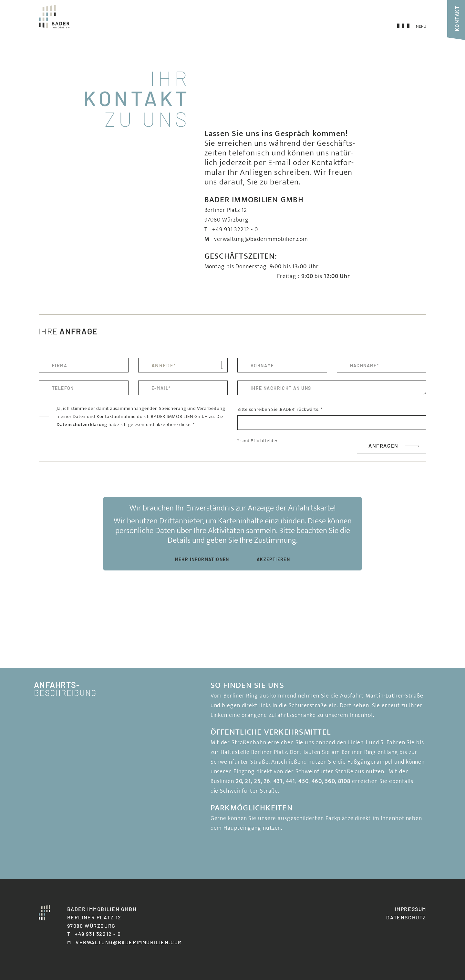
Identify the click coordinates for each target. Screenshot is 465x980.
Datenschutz (406, 917)
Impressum (411, 909)
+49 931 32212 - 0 (235, 230)
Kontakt (457, 18)
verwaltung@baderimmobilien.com (261, 239)
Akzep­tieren (273, 559)
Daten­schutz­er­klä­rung (82, 425)
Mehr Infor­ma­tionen (202, 559)
